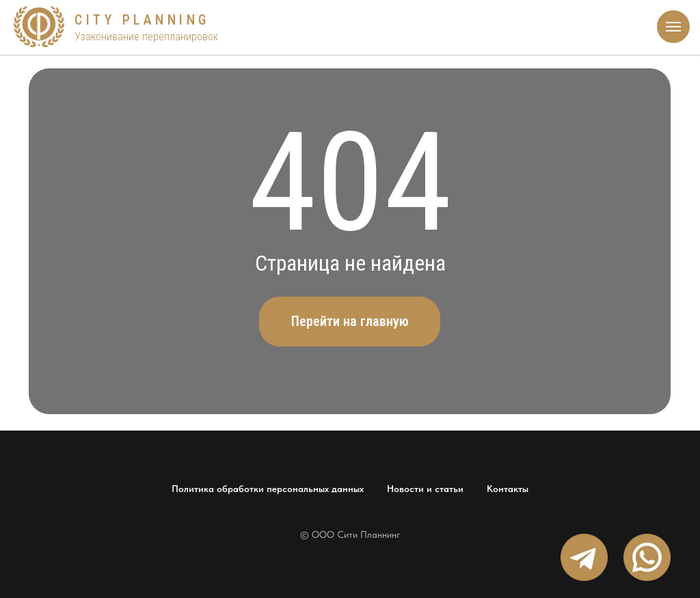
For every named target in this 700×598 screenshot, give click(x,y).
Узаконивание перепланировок (146, 37)
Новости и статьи (425, 489)
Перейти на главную (350, 321)
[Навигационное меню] (673, 27)
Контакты (508, 489)
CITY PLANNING (142, 20)
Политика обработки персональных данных (268, 489)
